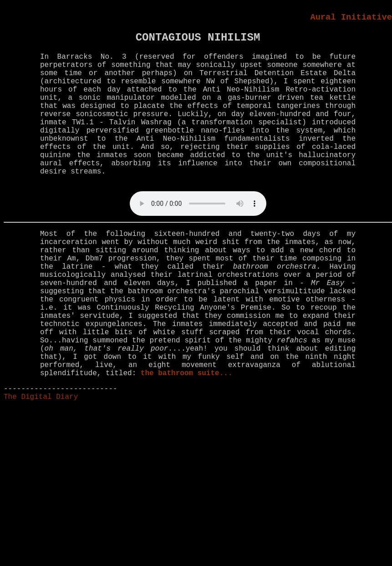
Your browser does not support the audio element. (198, 204)
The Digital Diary (41, 397)
